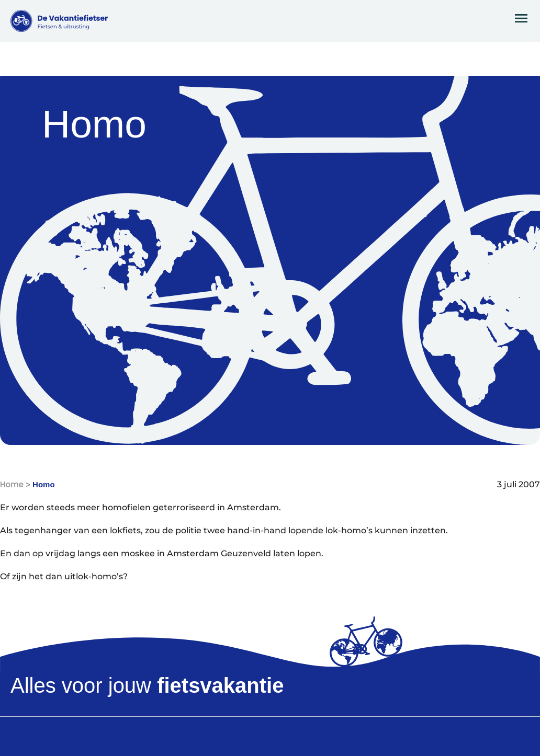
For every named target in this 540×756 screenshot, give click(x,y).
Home (12, 484)
